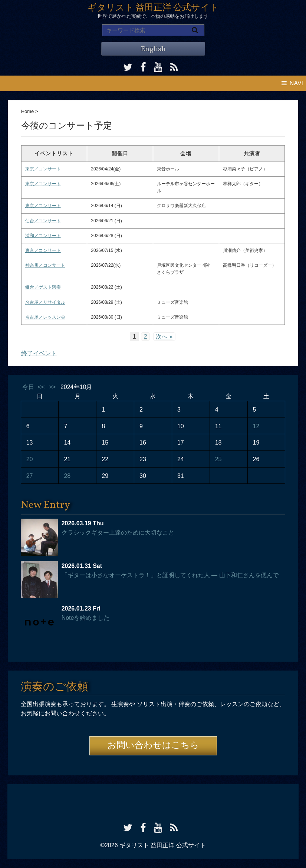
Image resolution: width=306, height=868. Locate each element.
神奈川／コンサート (45, 265)
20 (30, 459)
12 (256, 426)
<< (41, 387)
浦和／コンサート (43, 236)
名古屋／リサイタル (45, 302)
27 (30, 476)
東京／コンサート (43, 169)
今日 (28, 387)
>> (52, 387)
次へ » (164, 337)
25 (218, 459)
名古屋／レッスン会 (45, 317)
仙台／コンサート (43, 221)
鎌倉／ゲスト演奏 (43, 287)
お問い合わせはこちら (153, 746)
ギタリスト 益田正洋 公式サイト (153, 8)
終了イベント (39, 353)
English (153, 49)
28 (67, 476)
